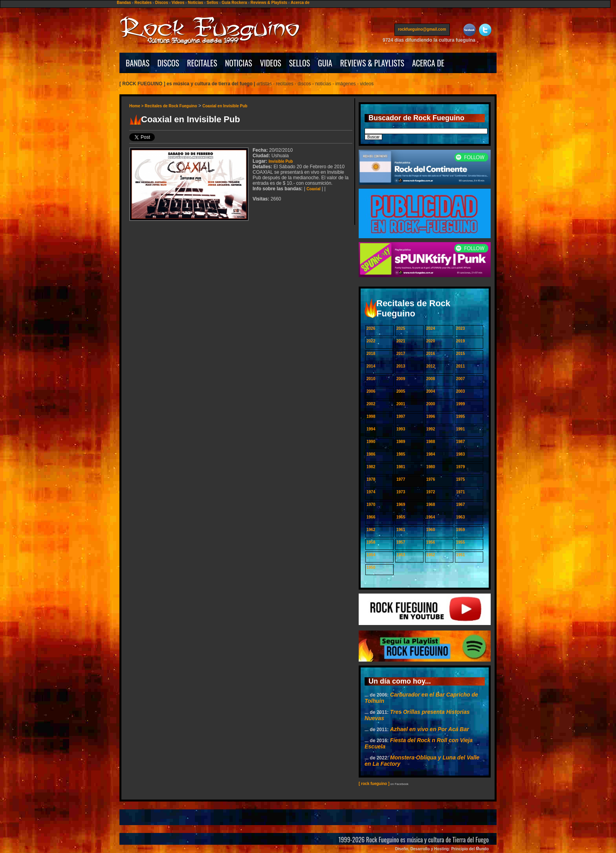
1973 (401, 492)
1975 (460, 479)
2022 (371, 341)
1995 (460, 416)
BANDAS (138, 63)
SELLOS (300, 63)
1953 (401, 555)
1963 (460, 517)
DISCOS (169, 63)
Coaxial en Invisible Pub (225, 106)
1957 (401, 542)
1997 (401, 416)
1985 (401, 454)
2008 (431, 379)
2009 (401, 379)
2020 (431, 341)
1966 (371, 517)
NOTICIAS (239, 63)
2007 (460, 379)
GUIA (325, 63)
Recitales (143, 3)
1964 (431, 517)
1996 (431, 416)
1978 (371, 479)
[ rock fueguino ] (374, 784)
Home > (137, 106)
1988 (431, 442)
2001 (401, 404)
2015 (460, 354)
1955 (460, 542)
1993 (401, 429)
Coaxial (313, 189)
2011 (460, 366)
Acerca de (300, 3)
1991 (460, 429)
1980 (431, 467)
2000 (431, 404)
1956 (431, 542)
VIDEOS (271, 63)
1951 (460, 555)
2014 (371, 366)
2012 (431, 366)
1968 (431, 505)
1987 (460, 442)
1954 (371, 555)
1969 (401, 505)
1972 (431, 492)
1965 (401, 517)
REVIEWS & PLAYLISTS (372, 63)
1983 (460, 454)
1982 (371, 467)
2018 (371, 354)
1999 (460, 404)
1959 (460, 530)
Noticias (195, 3)
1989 (401, 442)
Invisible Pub (281, 161)
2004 (431, 391)
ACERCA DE (428, 63)
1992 (431, 429)
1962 (371, 530)
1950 (371, 567)
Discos (162, 3)
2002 (371, 404)
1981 (401, 467)
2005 (401, 391)
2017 (401, 354)
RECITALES (202, 63)
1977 (401, 479)
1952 (431, 555)
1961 (401, 530)
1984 (431, 454)
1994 (371, 429)
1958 (371, 542)
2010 (371, 379)
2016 (431, 354)
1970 (371, 505)
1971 (460, 492)
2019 (460, 341)
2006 (371, 391)
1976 (431, 479)
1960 (431, 530)
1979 (460, 467)
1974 (371, 492)
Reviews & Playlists (269, 3)
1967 (460, 505)
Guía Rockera (234, 3)
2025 (401, 328)
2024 (431, 328)
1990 (371, 442)
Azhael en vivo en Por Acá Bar (430, 729)
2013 (401, 366)
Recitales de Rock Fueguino (171, 106)
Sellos (212, 3)
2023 (460, 328)
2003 (460, 391)
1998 (371, 416)
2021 (401, 341)
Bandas (124, 3)
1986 (371, 454)
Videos (178, 3)
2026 (371, 328)
